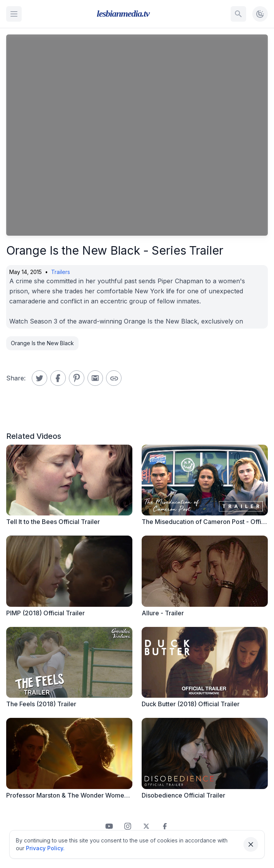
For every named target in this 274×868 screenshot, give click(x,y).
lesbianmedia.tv (123, 14)
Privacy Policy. (45, 848)
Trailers (61, 272)
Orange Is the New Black (42, 343)
